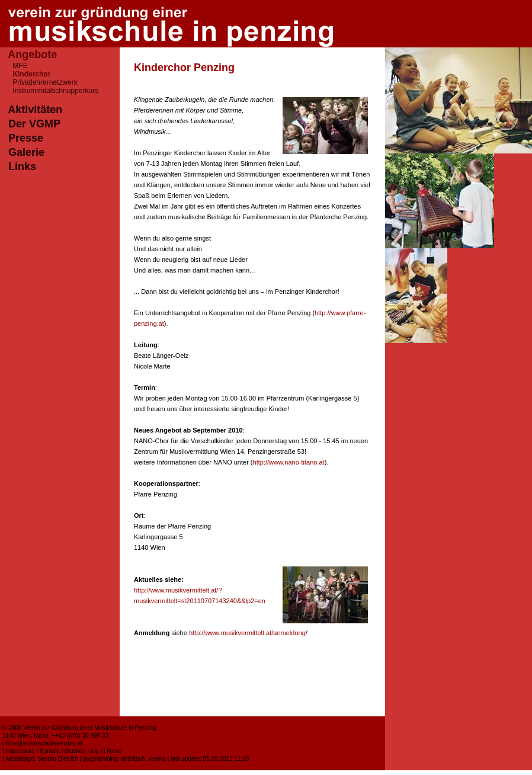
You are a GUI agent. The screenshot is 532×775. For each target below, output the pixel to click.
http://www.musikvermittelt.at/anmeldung (247, 633)
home (114, 751)
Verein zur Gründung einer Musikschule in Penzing (90, 728)
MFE (20, 66)
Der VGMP (34, 124)
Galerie (26, 152)
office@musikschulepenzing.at (42, 743)
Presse (26, 138)
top (95, 751)
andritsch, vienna (143, 759)
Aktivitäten (35, 110)
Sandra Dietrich (58, 759)
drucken (75, 751)
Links (22, 166)
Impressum (20, 751)
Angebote (32, 55)
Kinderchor (31, 74)
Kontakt (50, 751)
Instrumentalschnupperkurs (55, 91)
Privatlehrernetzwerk (45, 82)
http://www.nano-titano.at (289, 462)
